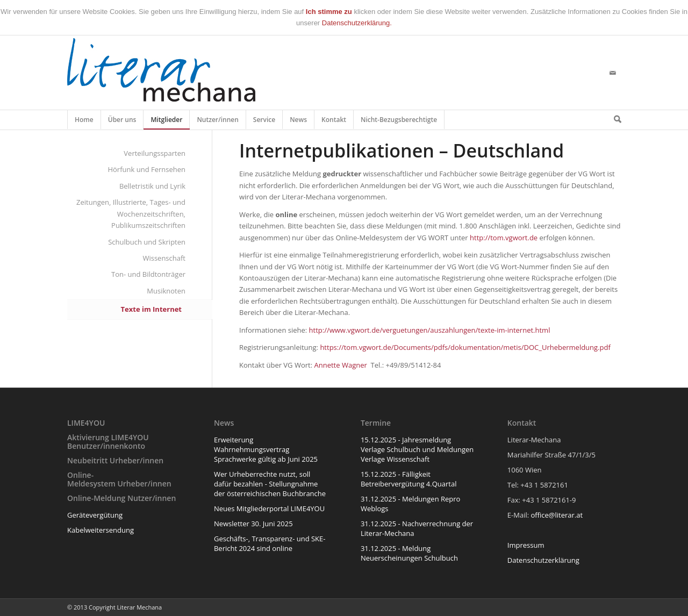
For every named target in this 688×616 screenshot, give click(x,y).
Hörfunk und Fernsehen (146, 169)
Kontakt (334, 122)
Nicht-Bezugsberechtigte (399, 122)
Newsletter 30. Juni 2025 (253, 524)
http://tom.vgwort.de (504, 238)
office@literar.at (557, 515)
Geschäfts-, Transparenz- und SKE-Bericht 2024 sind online (270, 543)
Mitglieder (167, 122)
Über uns (123, 122)
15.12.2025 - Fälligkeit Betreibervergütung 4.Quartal (409, 479)
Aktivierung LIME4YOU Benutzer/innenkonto (108, 441)
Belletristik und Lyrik (152, 186)
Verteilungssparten (155, 153)
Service (264, 122)
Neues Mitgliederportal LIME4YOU (269, 508)
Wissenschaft (164, 258)
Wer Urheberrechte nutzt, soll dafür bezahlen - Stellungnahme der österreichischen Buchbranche (270, 484)
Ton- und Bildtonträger (148, 274)
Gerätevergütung (95, 515)
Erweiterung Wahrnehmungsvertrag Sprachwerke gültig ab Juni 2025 (266, 449)
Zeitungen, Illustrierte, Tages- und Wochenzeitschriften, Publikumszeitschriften (131, 214)
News (299, 122)
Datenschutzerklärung (543, 560)
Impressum (526, 545)
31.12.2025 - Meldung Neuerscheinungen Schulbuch (409, 553)
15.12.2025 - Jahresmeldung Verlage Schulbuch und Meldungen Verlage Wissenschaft (417, 449)
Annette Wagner (341, 365)
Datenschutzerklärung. (357, 23)
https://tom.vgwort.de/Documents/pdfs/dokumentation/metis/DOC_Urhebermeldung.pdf (465, 347)
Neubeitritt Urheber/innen (115, 460)
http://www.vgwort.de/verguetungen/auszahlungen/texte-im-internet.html (430, 330)
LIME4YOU (86, 423)
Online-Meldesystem (91, 479)
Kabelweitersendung (101, 530)
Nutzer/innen (218, 122)
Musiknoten (166, 291)
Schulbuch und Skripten (147, 242)
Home (84, 122)
